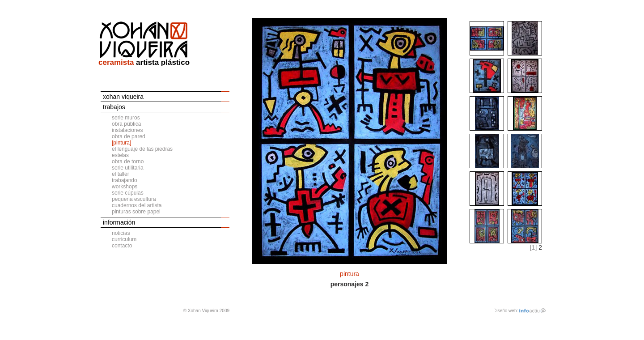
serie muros (126, 118)
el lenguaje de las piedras (142, 149)
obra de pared (129, 136)
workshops (125, 187)
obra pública (126, 124)
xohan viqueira (123, 97)
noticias (121, 233)
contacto (122, 246)
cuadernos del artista (137, 205)
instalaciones (127, 130)
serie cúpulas (128, 193)
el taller (121, 174)
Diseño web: (506, 311)
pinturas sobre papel (136, 212)
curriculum (124, 239)
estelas (120, 155)
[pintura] (121, 143)
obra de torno (128, 161)
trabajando (125, 180)
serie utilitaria (128, 168)
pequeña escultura (134, 199)
